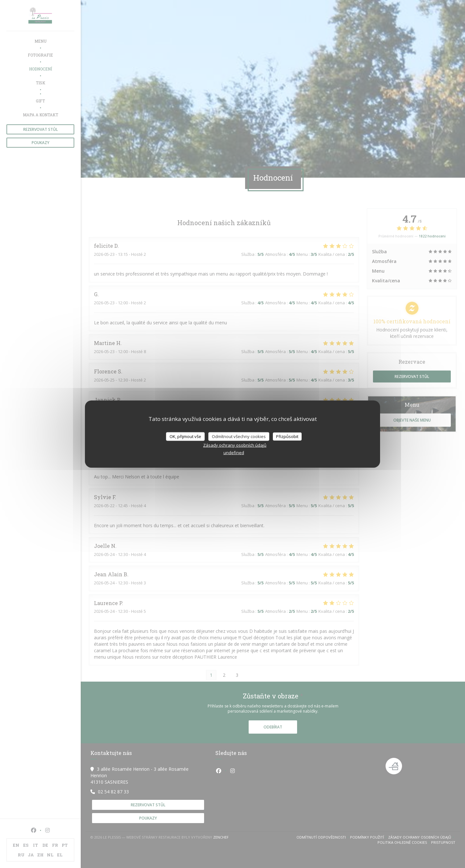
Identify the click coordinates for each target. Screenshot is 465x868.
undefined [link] (234, 453)
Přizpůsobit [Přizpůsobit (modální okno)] (287, 436)
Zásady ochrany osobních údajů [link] (235, 445)
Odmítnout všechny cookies (239, 436)
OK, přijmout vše (185, 436)
